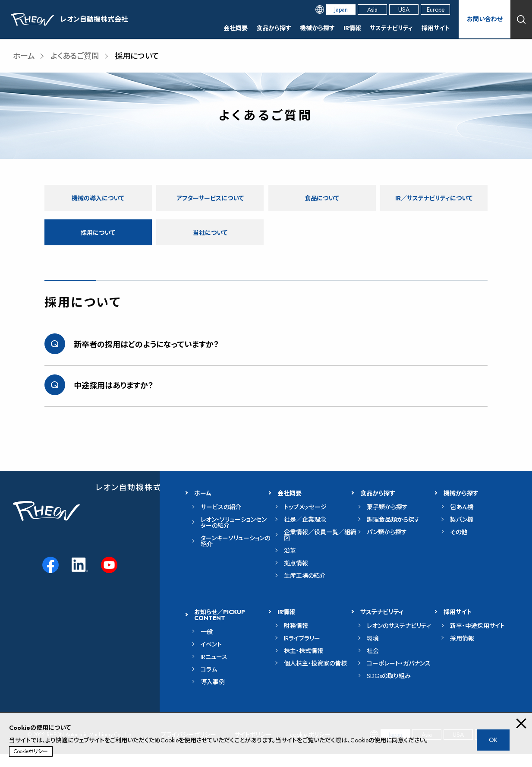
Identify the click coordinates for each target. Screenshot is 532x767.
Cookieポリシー (31, 751)
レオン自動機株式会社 (137, 501)
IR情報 (352, 28)
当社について (210, 245)
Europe (436, 10)
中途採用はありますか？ (114, 399)
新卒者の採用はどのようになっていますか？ (146, 358)
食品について (322, 198)
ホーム (24, 56)
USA (404, 10)
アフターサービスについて (210, 198)
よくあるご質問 (75, 56)
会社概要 (236, 28)
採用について (98, 245)
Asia (372, 10)
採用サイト (436, 28)
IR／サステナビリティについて (434, 204)
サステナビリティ (391, 28)
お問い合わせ (485, 19)
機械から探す (317, 28)
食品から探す (274, 28)
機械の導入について (98, 198)
